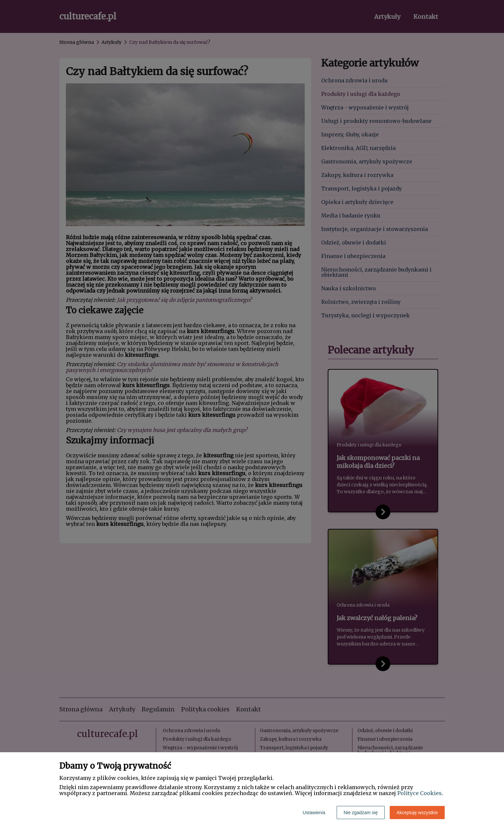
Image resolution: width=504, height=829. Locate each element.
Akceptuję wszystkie (417, 813)
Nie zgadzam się (361, 813)
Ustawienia (314, 813)
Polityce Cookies (420, 793)
